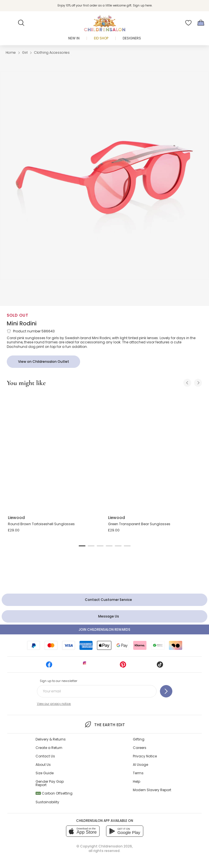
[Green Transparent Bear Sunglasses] (155, 451)
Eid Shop (101, 38)
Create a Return (49, 748)
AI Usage (140, 765)
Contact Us (45, 756)
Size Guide (45, 773)
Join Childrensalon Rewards (104, 629)
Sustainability (47, 802)
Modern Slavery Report (152, 790)
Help (137, 781)
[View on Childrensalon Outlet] (43, 362)
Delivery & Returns (51, 739)
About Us (43, 765)
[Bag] (201, 23)
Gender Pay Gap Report (50, 783)
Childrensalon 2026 (115, 846)
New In (74, 38)
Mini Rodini (22, 323)
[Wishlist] (188, 23)
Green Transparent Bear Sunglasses (139, 524)
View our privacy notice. (54, 704)
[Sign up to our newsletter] (166, 691)
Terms (138, 773)
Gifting (139, 739)
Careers (140, 748)
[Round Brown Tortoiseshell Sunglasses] (55, 451)
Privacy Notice (145, 756)
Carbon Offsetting (54, 793)
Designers (132, 38)
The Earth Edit (104, 724)
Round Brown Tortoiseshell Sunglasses (41, 524)
